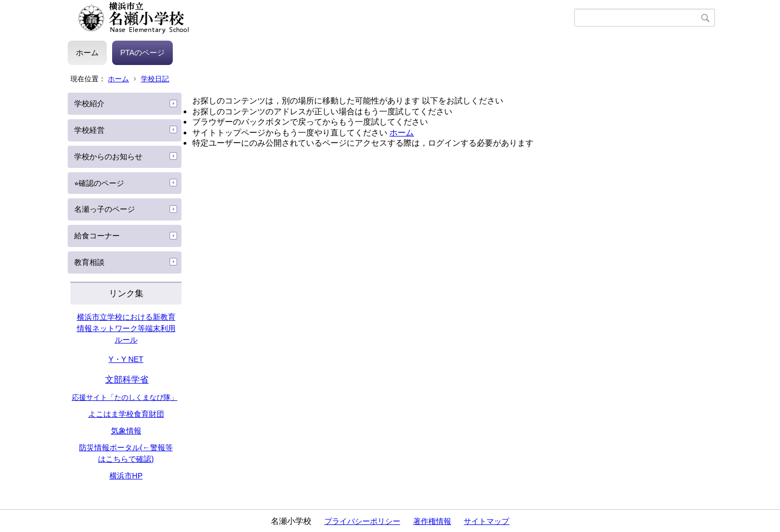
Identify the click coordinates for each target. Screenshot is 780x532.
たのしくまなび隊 (142, 397)
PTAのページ (142, 53)
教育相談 (89, 262)
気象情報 (126, 431)
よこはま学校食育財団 (126, 414)
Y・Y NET (126, 359)
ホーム (87, 53)
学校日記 (155, 79)
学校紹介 (89, 103)
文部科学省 (127, 379)
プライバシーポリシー (362, 521)
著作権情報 (432, 521)
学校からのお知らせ (108, 157)
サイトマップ (486, 521)
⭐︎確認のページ (99, 183)
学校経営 (89, 130)
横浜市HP (126, 476)
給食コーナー (97, 236)
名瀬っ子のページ (105, 209)
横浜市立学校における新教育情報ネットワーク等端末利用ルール (126, 328)
